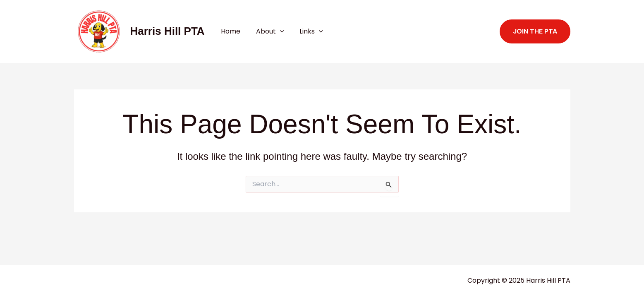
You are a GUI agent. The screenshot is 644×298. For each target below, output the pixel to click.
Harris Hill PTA (168, 31)
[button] (535, 31)
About (266, 31)
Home (229, 31)
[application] (276, 31)
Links (305, 31)
